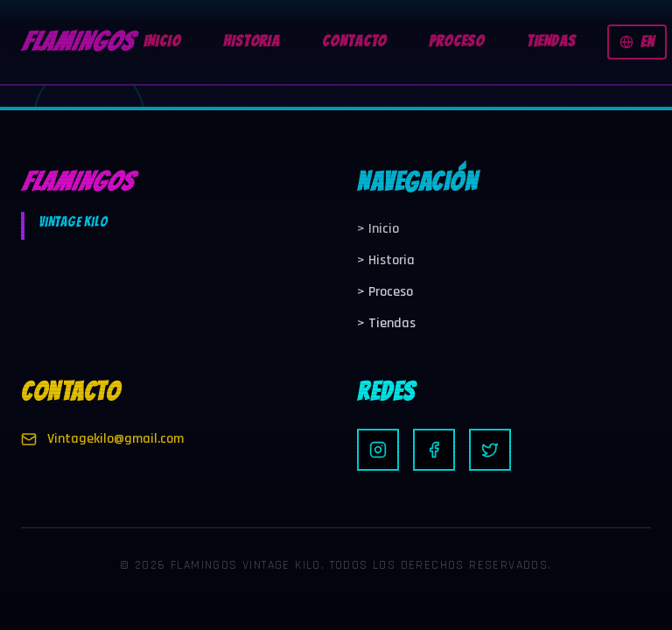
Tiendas (386, 323)
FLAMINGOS (77, 42)
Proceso (385, 292)
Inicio (378, 229)
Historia (386, 260)
